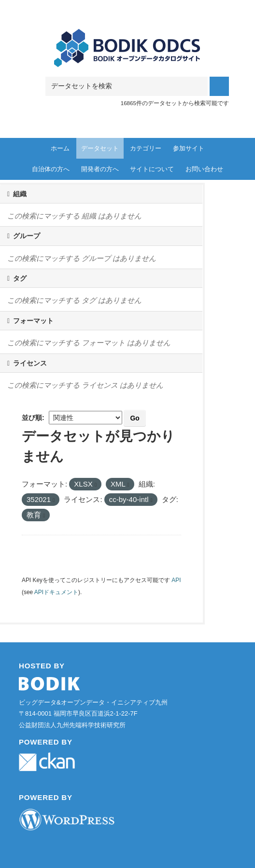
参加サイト (189, 148)
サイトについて (152, 169)
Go (135, 418)
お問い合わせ (204, 169)
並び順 (32, 418)
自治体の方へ (51, 169)
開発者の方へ (100, 169)
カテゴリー (146, 148)
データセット (100, 148)
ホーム (60, 148)
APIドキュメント (56, 592)
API (176, 580)
